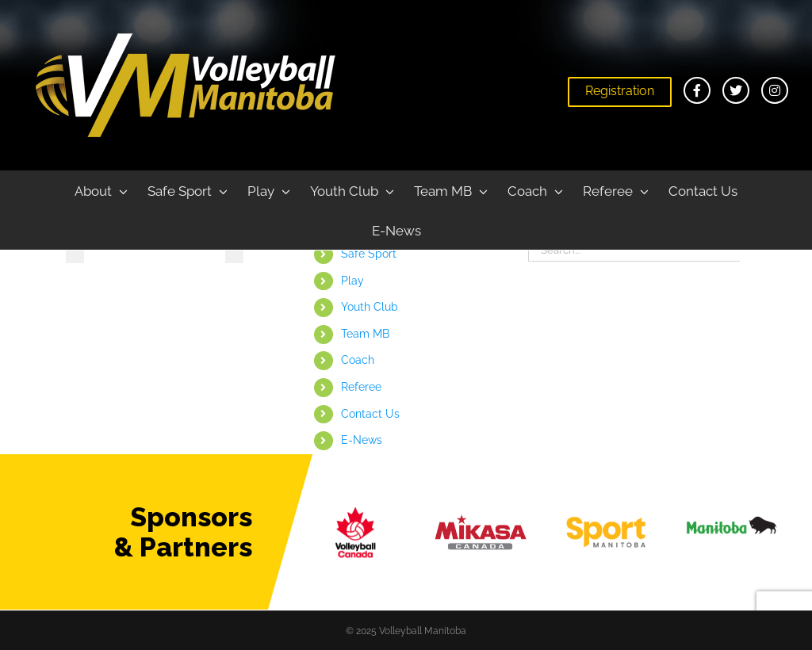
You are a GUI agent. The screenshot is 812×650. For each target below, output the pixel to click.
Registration (620, 91)
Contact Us (370, 414)
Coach (358, 360)
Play (352, 281)
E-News (362, 440)
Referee (361, 387)
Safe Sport (369, 254)
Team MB (365, 334)
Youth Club (370, 307)
